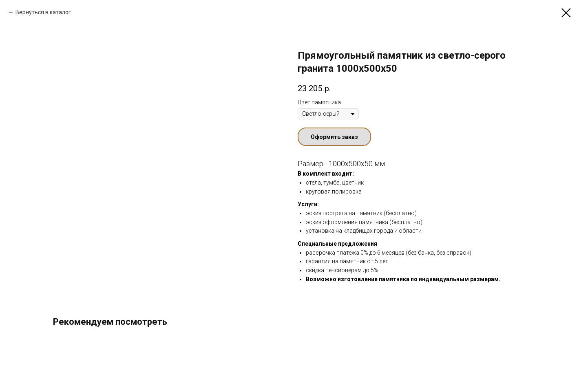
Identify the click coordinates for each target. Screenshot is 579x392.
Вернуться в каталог (43, 12)
